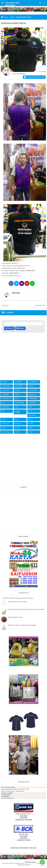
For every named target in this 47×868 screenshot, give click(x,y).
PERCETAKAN (20, 403)
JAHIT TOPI (6, 390)
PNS (31, 407)
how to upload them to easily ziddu (17, 602)
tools (18, 432)
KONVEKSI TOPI (7, 399)
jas (17, 419)
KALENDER (6, 394)
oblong (32, 424)
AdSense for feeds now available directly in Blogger (22, 625)
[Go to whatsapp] (42, 862)
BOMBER (19, 382)
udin (31, 432)
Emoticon (9, 328)
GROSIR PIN (19, 386)
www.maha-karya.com (8, 798)
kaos (31, 419)
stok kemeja (6, 432)
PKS (17, 407)
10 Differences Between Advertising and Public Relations (18, 598)
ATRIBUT (5, 382)
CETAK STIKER (34, 382)
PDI (4, 403)
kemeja (18, 424)
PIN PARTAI (6, 407)
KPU (17, 399)
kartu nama (6, 424)
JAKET (18, 390)
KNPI (18, 394)
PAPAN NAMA (33, 399)
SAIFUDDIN (16, 293)
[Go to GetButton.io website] (42, 866)
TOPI (31, 411)
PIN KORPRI (33, 403)
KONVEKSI (33, 394)
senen (18, 428)
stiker (31, 428)
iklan (4, 419)
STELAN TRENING (18, 412)
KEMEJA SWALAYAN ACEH (15, 617)
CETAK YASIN (6, 386)
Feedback (20, 328)
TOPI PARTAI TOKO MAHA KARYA (22, 863)
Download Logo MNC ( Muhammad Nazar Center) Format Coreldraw (26, 609)
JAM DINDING (33, 390)
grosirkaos (33, 415)
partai (4, 428)
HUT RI (32, 386)
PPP (4, 411)
